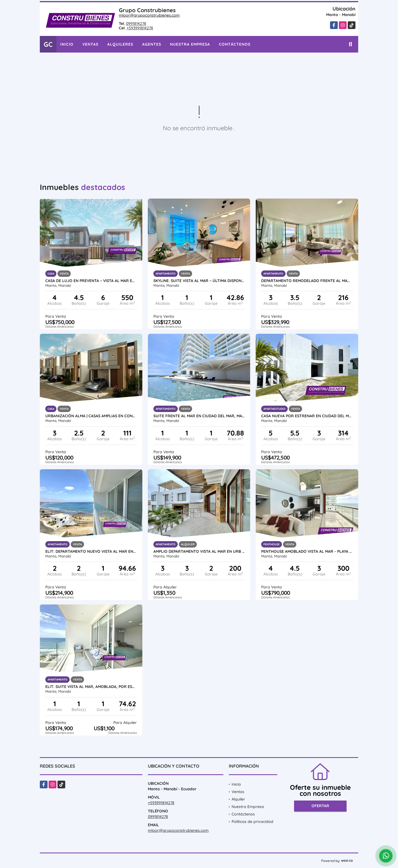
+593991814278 (140, 28)
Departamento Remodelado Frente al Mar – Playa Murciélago (307, 281)
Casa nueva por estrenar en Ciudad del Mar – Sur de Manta (307, 416)
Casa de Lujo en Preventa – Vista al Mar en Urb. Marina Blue (91, 281)
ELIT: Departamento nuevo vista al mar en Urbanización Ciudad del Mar (91, 551)
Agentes (152, 44)
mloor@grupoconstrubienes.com (149, 15)
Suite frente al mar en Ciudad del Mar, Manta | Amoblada (199, 416)
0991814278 (136, 24)
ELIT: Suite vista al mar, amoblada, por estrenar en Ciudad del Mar (91, 687)
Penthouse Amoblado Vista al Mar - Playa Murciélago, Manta (307, 551)
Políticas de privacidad (252, 822)
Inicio (67, 44)
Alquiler (238, 799)
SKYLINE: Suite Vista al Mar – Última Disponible (199, 281)
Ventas (90, 44)
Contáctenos (235, 44)
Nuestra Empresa (190, 44)
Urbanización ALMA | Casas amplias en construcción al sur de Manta (91, 416)
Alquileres (120, 44)
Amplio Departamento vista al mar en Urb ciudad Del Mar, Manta (199, 551)
